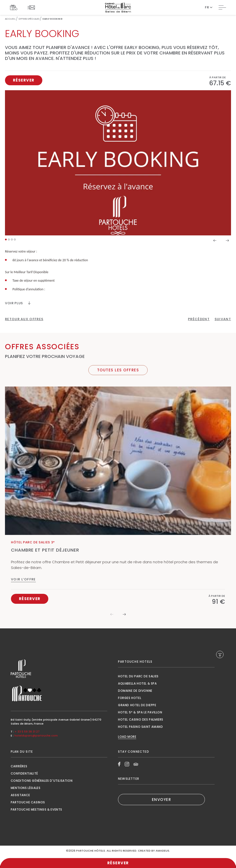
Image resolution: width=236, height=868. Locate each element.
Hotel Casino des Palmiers (141, 719)
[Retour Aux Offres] (24, 319)
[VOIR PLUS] (18, 303)
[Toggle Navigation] (222, 7)
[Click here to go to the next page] (223, 319)
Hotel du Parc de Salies (138, 676)
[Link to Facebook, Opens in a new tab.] (119, 764)
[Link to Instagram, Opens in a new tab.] (127, 764)
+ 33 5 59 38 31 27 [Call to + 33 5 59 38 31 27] (27, 732)
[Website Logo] (118, 7)
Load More (127, 737)
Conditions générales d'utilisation (42, 781)
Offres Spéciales (29, 19)
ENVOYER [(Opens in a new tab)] (162, 800)
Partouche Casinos (28, 802)
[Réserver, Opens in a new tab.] (24, 80)
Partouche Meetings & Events (36, 809)
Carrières (19, 766)
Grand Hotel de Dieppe (137, 705)
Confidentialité (24, 773)
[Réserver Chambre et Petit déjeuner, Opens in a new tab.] (30, 599)
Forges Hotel (130, 698)
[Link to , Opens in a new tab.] (59, 669)
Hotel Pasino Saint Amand (140, 727)
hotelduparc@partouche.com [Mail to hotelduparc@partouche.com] (36, 736)
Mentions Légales (26, 788)
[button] (6, 239)
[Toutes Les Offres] (118, 370)
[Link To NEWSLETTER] (32, 7)
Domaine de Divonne (135, 691)
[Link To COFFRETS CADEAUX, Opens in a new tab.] (15, 7)
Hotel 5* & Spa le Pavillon (140, 712)
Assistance (20, 795)
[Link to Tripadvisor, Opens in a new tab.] (136, 764)
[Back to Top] (220, 654)
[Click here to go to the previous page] (199, 319)
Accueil (10, 19)
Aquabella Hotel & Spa (137, 683)
